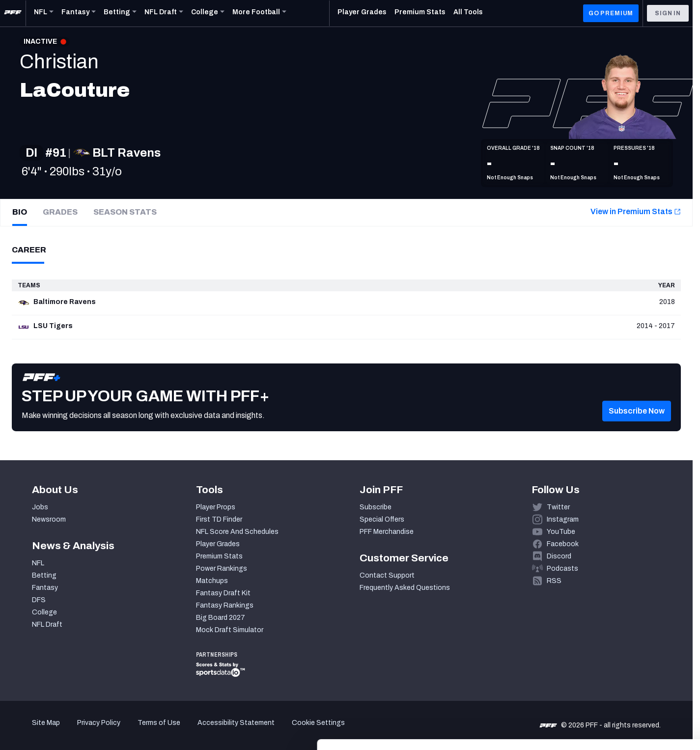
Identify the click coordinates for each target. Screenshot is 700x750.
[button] (637, 425)
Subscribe (376, 507)
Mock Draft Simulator (230, 630)
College (44, 612)
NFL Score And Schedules (237, 532)
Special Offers (382, 519)
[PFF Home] (13, 13)
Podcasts (562, 569)
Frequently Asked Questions (405, 588)
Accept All (618, 660)
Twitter (558, 507)
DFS (39, 600)
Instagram (563, 519)
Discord (559, 556)
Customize (618, 689)
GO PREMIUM (611, 13)
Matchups (212, 581)
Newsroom (49, 519)
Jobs (40, 507)
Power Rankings (222, 569)
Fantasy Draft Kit (223, 593)
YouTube (561, 532)
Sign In (668, 13)
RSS (554, 581)
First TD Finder (219, 519)
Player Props (216, 507)
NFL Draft (47, 625)
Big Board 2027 (221, 618)
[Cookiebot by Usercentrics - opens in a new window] (64, 731)
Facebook (563, 544)
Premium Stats (219, 556)
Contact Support (387, 575)
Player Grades (218, 544)
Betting (44, 575)
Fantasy (45, 588)
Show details (152, 731)
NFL (38, 563)
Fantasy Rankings (225, 605)
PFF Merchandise (387, 532)
